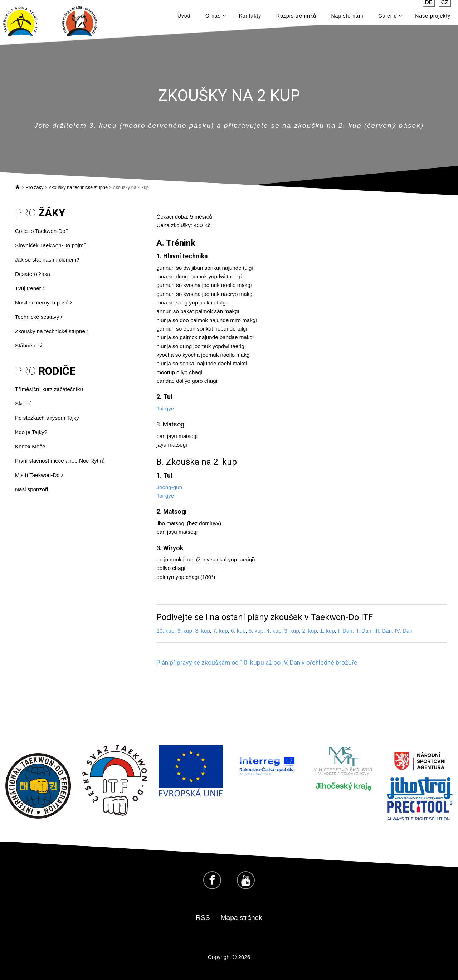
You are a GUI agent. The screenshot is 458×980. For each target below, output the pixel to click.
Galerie (390, 18)
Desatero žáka (33, 274)
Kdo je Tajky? (31, 432)
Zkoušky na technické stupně (78, 187)
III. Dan (383, 631)
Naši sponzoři (31, 489)
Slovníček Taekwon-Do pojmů (51, 245)
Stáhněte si (29, 345)
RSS (203, 918)
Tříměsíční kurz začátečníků (49, 389)
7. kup (220, 631)
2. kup (309, 631)
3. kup (292, 631)
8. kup (202, 631)
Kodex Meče (30, 446)
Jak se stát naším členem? (47, 260)
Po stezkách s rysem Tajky (47, 418)
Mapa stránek (242, 918)
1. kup (327, 631)
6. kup (238, 631)
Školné (23, 403)
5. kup (256, 631)
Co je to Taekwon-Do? (42, 231)
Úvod (184, 18)
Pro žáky (35, 187)
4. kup (274, 631)
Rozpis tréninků (296, 18)
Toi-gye (165, 408)
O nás (216, 18)
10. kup (165, 631)
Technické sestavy (39, 317)
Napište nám (347, 18)
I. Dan (345, 631)
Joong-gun (169, 487)
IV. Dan (404, 631)
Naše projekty (433, 18)
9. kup (185, 631)
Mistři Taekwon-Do (39, 475)
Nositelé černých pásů (43, 303)
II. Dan (363, 631)
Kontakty (250, 18)
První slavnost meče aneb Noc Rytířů (60, 461)
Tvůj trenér (30, 288)
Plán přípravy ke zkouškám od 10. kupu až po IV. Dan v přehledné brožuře (257, 663)
